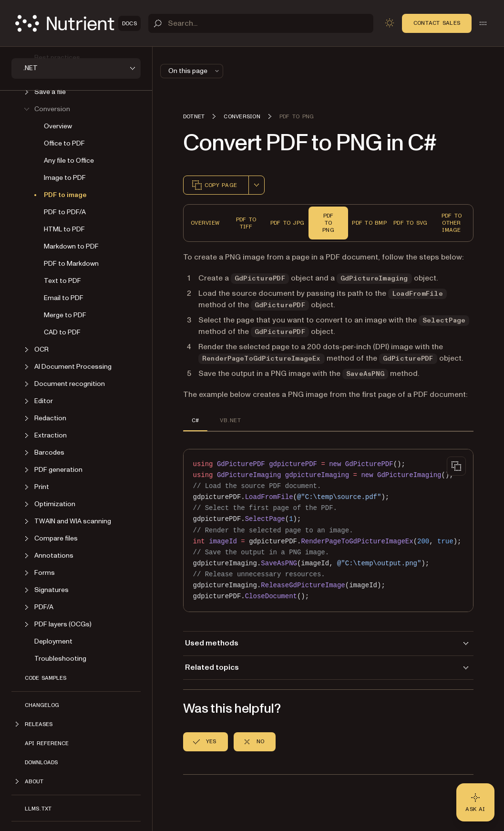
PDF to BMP (369, 223)
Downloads (41, 762)
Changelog (42, 705)
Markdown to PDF (71, 246)
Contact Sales (437, 23)
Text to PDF (62, 281)
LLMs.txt (38, 809)
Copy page (214, 185)
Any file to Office (69, 161)
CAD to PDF (62, 332)
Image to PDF (65, 178)
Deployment (53, 641)
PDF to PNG (328, 223)
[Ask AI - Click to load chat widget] (475, 802)
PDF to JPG (287, 223)
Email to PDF (64, 298)
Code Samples (46, 678)
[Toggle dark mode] (390, 23)
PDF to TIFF (246, 223)
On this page (195, 71)
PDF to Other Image (452, 223)
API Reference (47, 743)
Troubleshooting (60, 659)
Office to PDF (64, 143)
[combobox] (257, 185)
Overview (58, 126)
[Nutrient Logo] (78, 23)
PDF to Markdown (71, 264)
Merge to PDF (65, 315)
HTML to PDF (64, 229)
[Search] (261, 23)
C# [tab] (195, 420)
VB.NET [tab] (230, 420)
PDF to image (65, 195)
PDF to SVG (410, 223)
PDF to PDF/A (65, 212)
